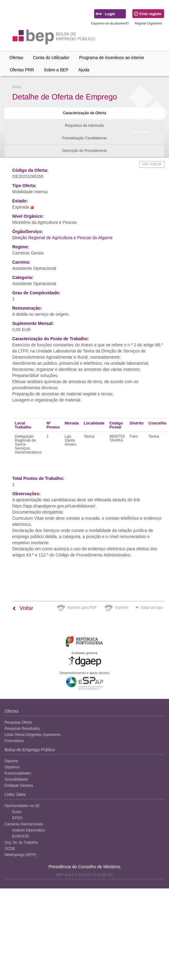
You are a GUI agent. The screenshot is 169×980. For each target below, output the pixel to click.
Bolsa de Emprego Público (30, 750)
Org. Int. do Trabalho (21, 842)
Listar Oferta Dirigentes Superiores (33, 735)
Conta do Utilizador (51, 58)
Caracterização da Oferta (84, 113)
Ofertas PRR (22, 70)
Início (17, 87)
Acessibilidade (16, 779)
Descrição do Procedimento (84, 151)
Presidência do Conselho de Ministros (84, 867)
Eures (17, 812)
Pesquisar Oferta (18, 722)
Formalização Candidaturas (84, 138)
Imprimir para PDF (82, 608)
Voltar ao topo (149, 608)
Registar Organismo (148, 23)
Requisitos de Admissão (84, 126)
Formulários (14, 741)
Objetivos (12, 767)
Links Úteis (15, 794)
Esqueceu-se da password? (110, 23)
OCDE (10, 849)
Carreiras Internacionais (24, 824)
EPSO (17, 818)
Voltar (23, 608)
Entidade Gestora (19, 786)
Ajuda (84, 70)
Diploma (11, 761)
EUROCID (21, 836)
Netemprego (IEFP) (20, 855)
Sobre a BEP (56, 70)
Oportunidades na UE (22, 806)
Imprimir (121, 608)
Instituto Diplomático (29, 830)
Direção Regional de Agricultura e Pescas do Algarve (62, 238)
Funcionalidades (18, 773)
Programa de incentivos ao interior (112, 58)
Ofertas (16, 58)
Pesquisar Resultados (22, 729)
